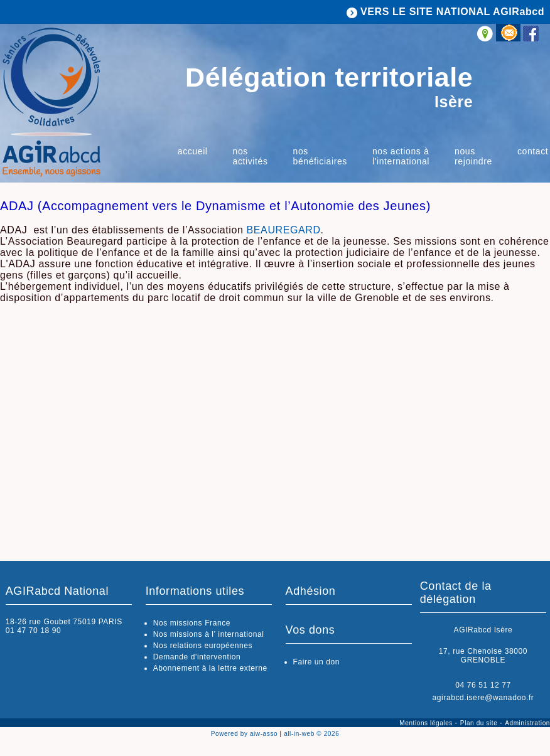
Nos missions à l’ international (209, 634)
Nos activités (251, 156)
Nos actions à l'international (401, 156)
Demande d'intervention (197, 657)
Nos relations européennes (203, 646)
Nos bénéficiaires (320, 156)
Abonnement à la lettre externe (210, 668)
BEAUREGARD (284, 230)
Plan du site (480, 723)
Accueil (193, 151)
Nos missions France (192, 623)
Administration (527, 723)
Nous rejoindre (473, 156)
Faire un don (317, 662)
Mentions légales (427, 723)
